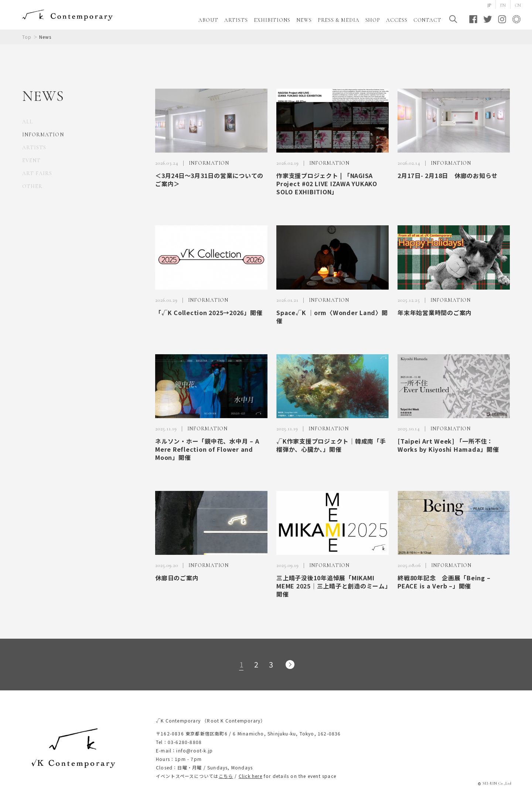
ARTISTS (236, 20)
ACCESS (397, 20)
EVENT (31, 160)
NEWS (304, 20)
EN (503, 5)
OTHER (32, 186)
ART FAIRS (37, 173)
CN (518, 5)
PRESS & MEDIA (339, 20)
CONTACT (427, 20)
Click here (250, 776)
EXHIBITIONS (272, 20)
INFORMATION (43, 135)
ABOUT (208, 20)
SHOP (373, 20)
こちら (226, 776)
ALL (28, 122)
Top (27, 37)
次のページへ (290, 665)
